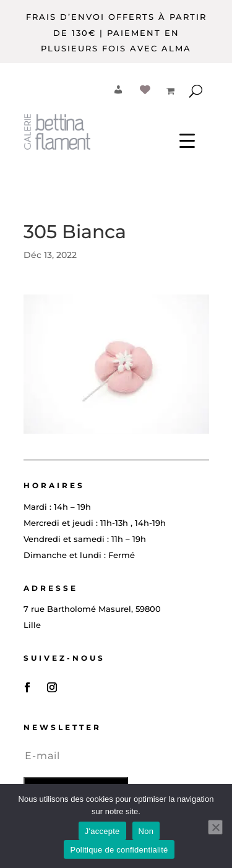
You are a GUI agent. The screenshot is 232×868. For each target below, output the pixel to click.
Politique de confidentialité (119, 850)
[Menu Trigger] (187, 140)
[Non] (215, 827)
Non (146, 831)
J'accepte (102, 831)
